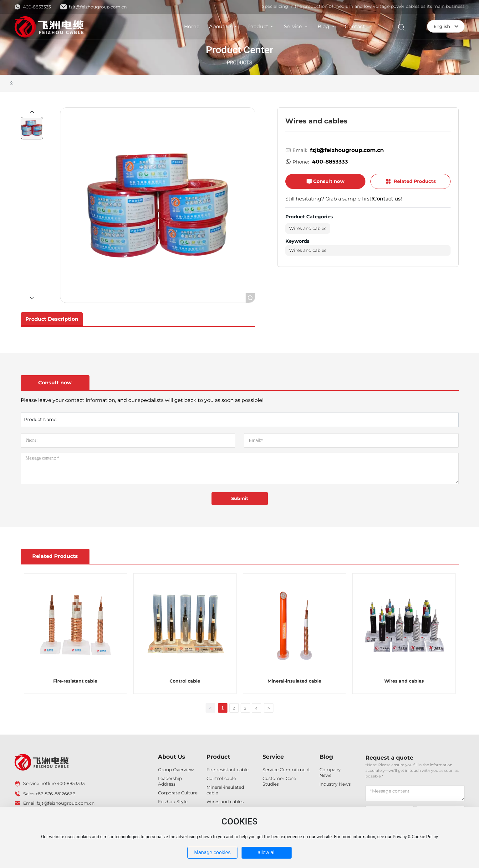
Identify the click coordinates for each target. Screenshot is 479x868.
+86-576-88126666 (55, 794)
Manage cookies (212, 852)
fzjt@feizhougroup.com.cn (94, 7)
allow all (267, 852)
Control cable (185, 681)
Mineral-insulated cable (294, 681)
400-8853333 (33, 7)
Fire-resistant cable (75, 681)
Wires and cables (308, 228)
